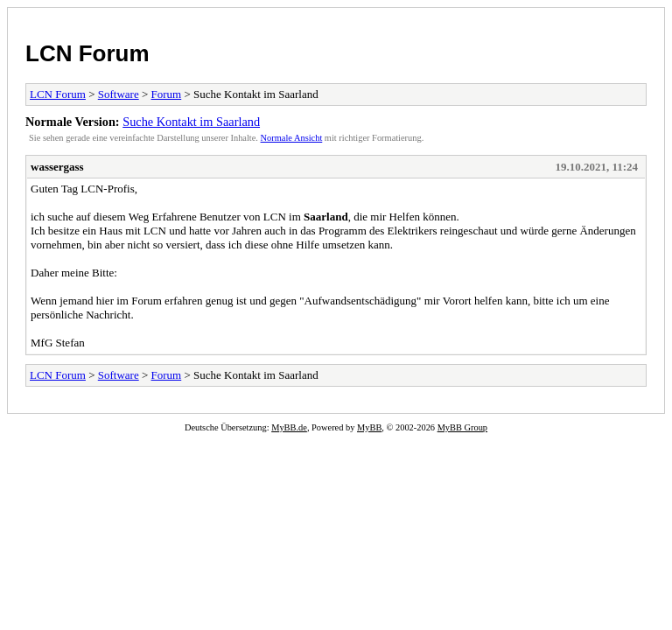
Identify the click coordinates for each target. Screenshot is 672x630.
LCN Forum (87, 53)
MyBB (369, 427)
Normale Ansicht (292, 138)
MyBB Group (462, 427)
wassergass (57, 167)
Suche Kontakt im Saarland (191, 122)
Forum (167, 94)
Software (119, 94)
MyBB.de (289, 427)
